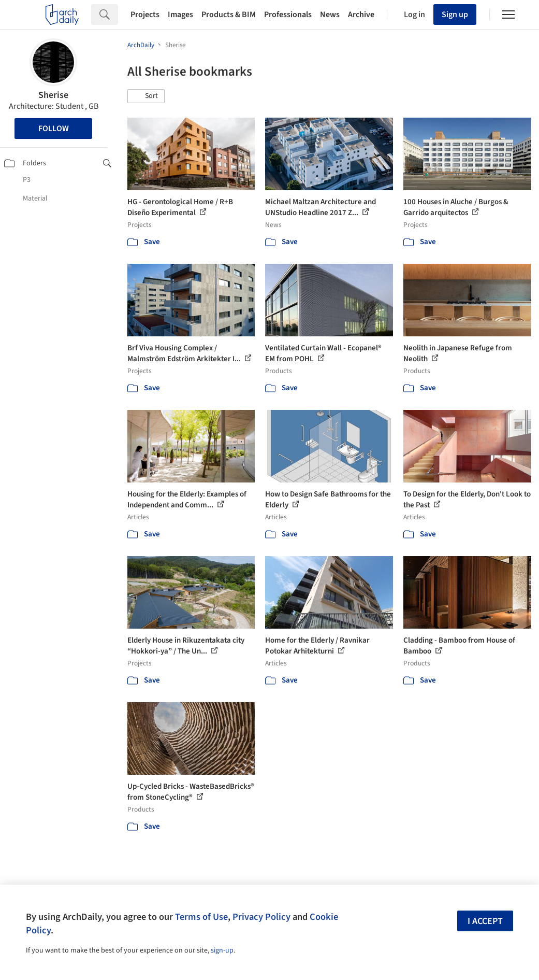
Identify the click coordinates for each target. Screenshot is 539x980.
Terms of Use (201, 917)
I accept (485, 921)
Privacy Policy (261, 917)
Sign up (455, 15)
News (330, 15)
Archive (361, 15)
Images (180, 15)
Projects (145, 15)
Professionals (288, 15)
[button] (146, 96)
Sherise (53, 95)
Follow (54, 129)
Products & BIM (229, 15)
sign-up (222, 950)
